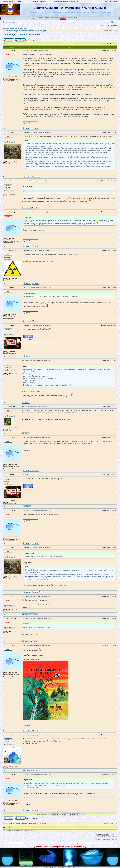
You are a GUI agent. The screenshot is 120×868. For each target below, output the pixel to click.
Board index (8, 31)
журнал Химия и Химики (24, 31)
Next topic (114, 44)
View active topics (22, 29)
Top (4, 129)
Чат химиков (28, 339)
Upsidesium (33, 605)
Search (114, 22)
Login (5, 22)
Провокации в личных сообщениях (22, 35)
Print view (7, 44)
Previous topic (106, 44)
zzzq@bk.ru (66, 385)
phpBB (53, 867)
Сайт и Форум (41, 31)
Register (12, 22)
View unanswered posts (9, 29)
